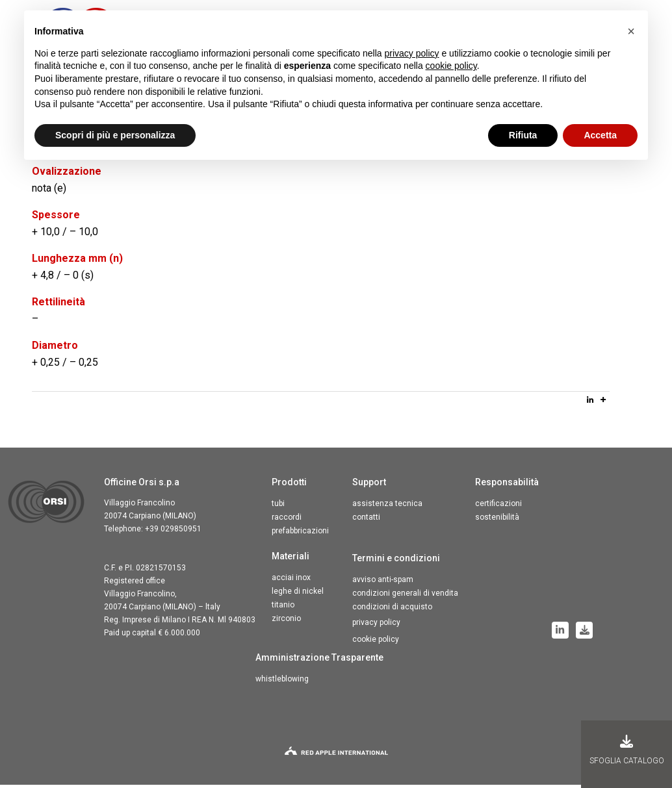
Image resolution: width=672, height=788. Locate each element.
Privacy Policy (376, 626)
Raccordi (287, 520)
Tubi (278, 507)
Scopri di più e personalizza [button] (115, 135)
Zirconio (286, 622)
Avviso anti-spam (383, 583)
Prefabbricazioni (300, 534)
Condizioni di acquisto (392, 610)
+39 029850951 (173, 532)
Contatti (366, 520)
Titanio (283, 608)
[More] (603, 403)
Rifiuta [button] (523, 135)
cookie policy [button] (451, 66)
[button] (631, 31)
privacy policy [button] (412, 53)
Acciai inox (291, 581)
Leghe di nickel (298, 594)
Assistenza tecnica (387, 507)
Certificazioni (498, 507)
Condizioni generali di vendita (405, 596)
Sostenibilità (497, 520)
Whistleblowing (282, 682)
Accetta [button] (600, 135)
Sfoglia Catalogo (627, 750)
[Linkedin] (590, 403)
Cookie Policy (376, 642)
